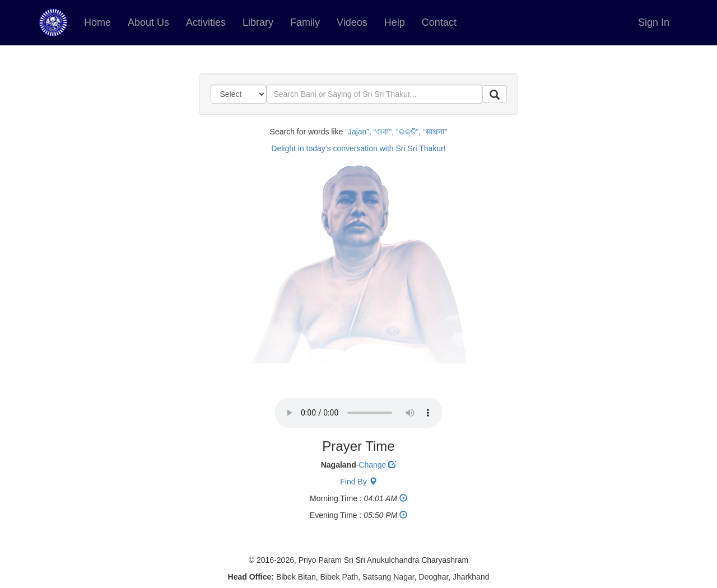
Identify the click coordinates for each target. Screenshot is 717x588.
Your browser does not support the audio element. (358, 413)
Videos (352, 22)
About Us (148, 22)
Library (258, 22)
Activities (206, 22)
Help (395, 22)
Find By (358, 482)
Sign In (654, 22)
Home (97, 22)
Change (377, 465)
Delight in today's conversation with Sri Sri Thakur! (358, 148)
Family (305, 22)
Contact (439, 22)
